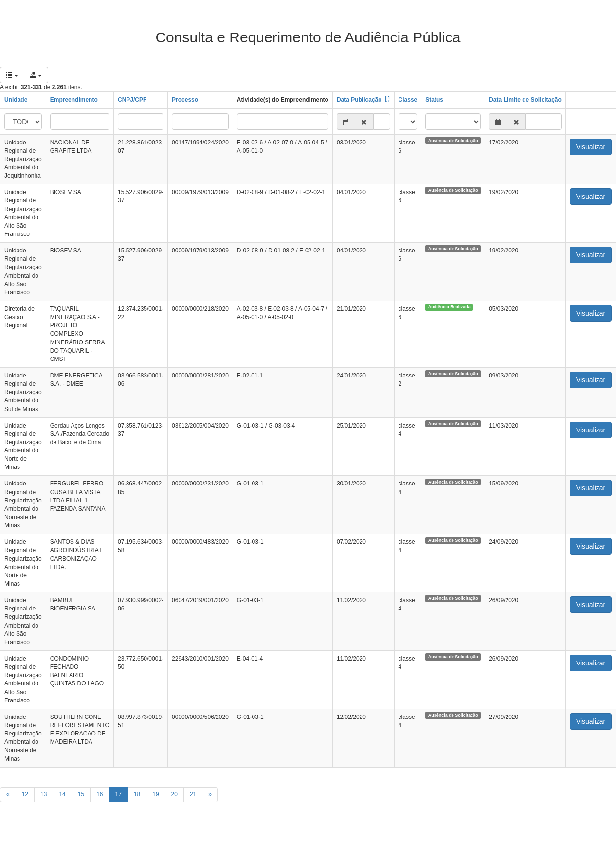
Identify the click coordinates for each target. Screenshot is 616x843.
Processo (185, 100)
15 (81, 794)
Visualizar (591, 147)
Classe (408, 100)
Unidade (16, 100)
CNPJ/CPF (132, 100)
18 (137, 794)
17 (118, 794)
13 (44, 794)
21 (193, 794)
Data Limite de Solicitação (525, 100)
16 (100, 794)
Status (434, 100)
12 (25, 794)
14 (62, 794)
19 (155, 794)
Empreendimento (74, 100)
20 (174, 794)
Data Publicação (359, 100)
